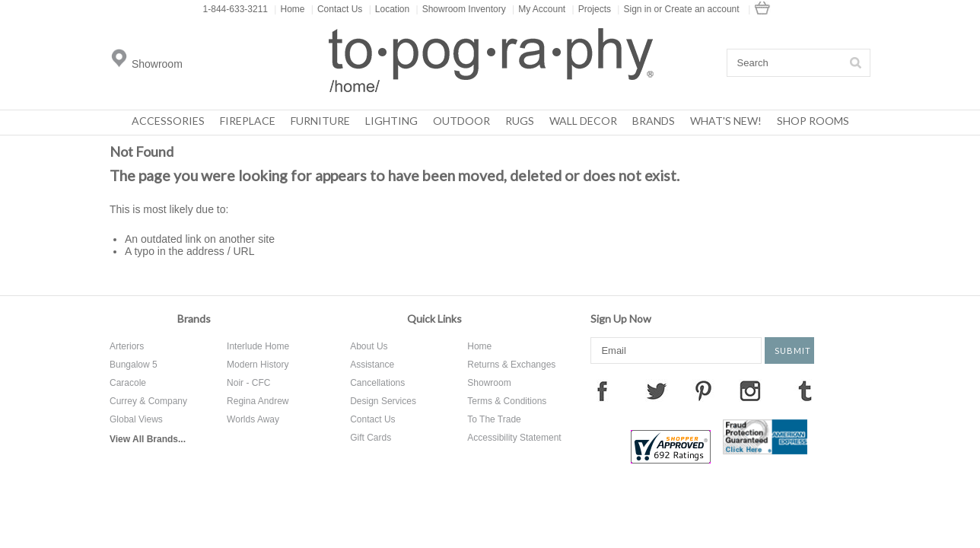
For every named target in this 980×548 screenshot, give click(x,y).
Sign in (637, 9)
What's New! (726, 121)
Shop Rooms (813, 121)
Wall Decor (583, 121)
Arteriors (127, 346)
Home (289, 9)
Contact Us (337, 9)
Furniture (320, 121)
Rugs (520, 121)
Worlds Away (253, 419)
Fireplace (248, 121)
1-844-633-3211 (235, 9)
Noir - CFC (248, 383)
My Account (539, 9)
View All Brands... (148, 439)
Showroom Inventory (461, 9)
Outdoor (461, 121)
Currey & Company (148, 401)
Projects (592, 9)
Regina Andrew (258, 401)
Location (390, 9)
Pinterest (703, 390)
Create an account (702, 9)
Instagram (750, 390)
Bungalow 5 (134, 365)
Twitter (657, 390)
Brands (654, 121)
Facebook (602, 390)
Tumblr (805, 390)
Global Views (136, 419)
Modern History (258, 365)
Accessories (168, 121)
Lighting (391, 121)
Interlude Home (258, 346)
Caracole (128, 383)
